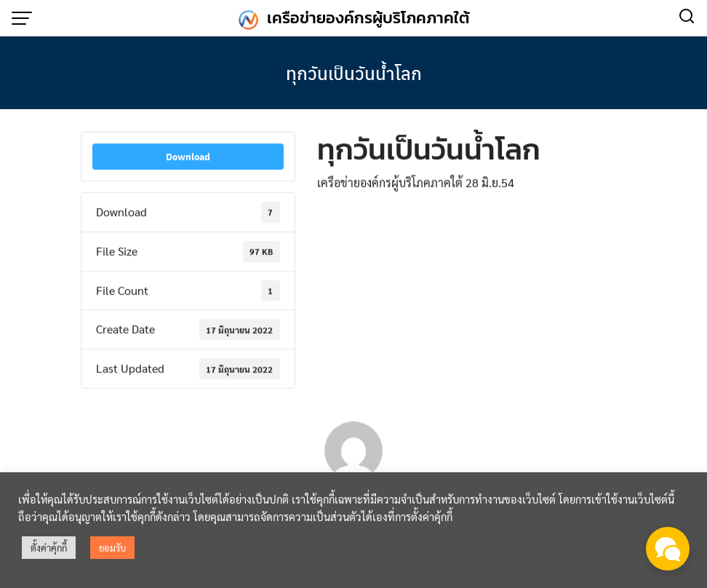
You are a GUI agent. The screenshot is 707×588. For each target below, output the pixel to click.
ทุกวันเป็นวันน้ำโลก (354, 73)
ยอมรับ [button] (112, 548)
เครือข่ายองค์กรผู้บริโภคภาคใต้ (368, 18)
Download (188, 158)
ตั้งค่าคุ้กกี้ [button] (49, 548)
